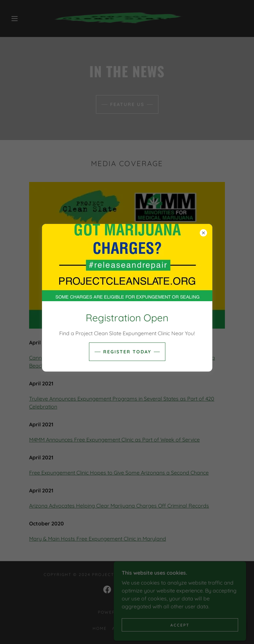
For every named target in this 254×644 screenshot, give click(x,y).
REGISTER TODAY (127, 352)
